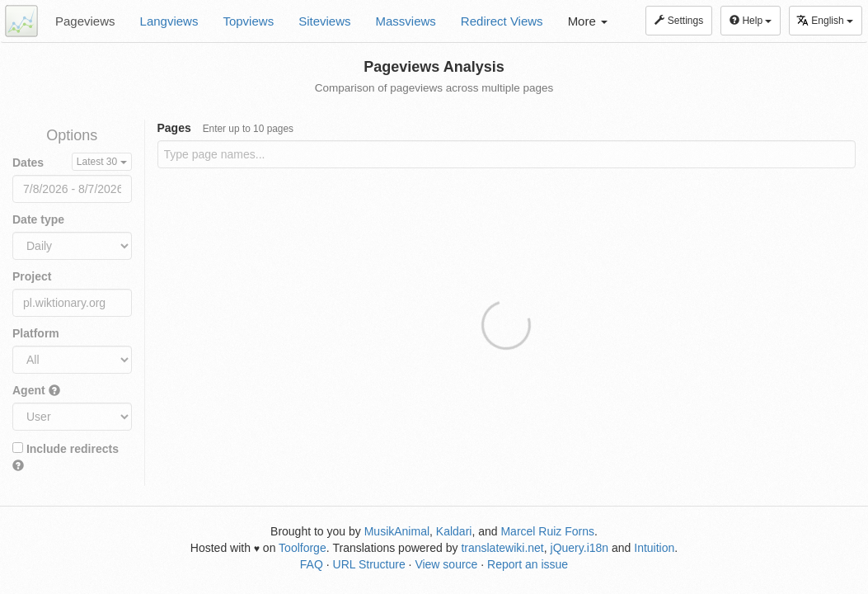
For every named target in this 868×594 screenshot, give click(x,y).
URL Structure (369, 564)
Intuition (654, 548)
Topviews (248, 21)
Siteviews (324, 21)
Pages (226, 128)
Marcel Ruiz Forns (547, 531)
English (825, 20)
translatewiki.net (502, 548)
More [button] (588, 21)
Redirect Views (502, 21)
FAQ (312, 564)
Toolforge (303, 548)
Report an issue (528, 564)
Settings (679, 21)
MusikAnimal (397, 531)
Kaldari (454, 531)
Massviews (406, 21)
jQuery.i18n (580, 548)
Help (751, 21)
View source (446, 564)
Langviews (169, 21)
